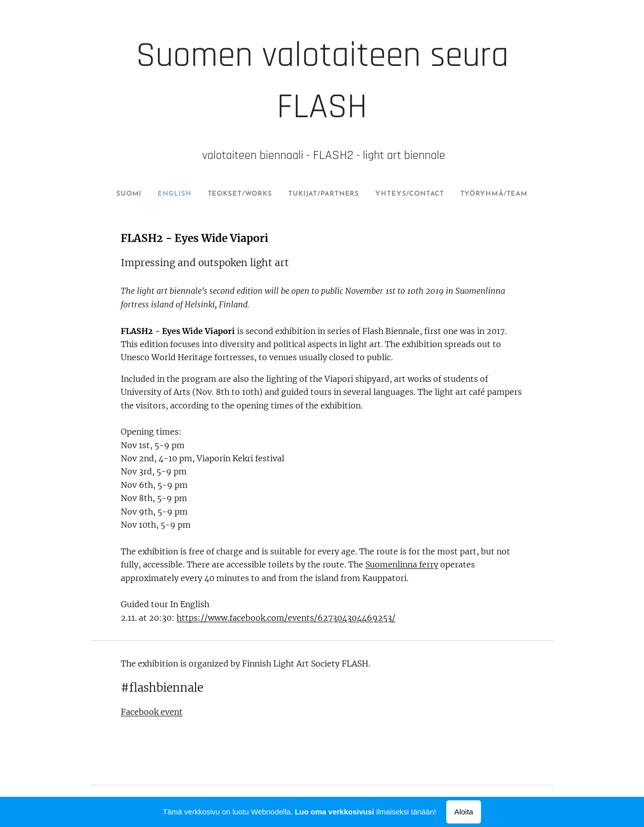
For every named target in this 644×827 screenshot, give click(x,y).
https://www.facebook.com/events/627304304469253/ (286, 618)
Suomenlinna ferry (402, 564)
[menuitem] (128, 194)
